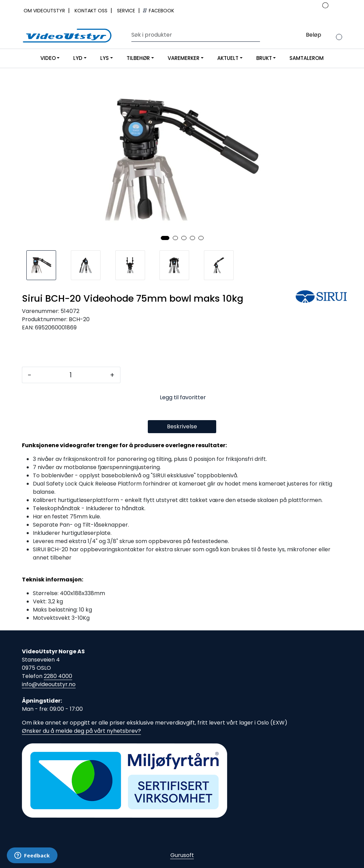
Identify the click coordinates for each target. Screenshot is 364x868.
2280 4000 (58, 676)
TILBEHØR (138, 58)
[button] (165, 238)
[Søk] (194, 35)
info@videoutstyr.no (49, 684)
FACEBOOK (159, 11)
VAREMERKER (184, 58)
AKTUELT (228, 58)
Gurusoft (182, 855)
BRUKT (264, 58)
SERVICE (127, 11)
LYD (78, 58)
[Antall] (71, 375)
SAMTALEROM (307, 58)
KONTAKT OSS (92, 11)
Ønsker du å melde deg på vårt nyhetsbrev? (81, 731)
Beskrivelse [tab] (182, 426)
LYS (105, 58)
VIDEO (48, 58)
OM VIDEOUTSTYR (45, 11)
